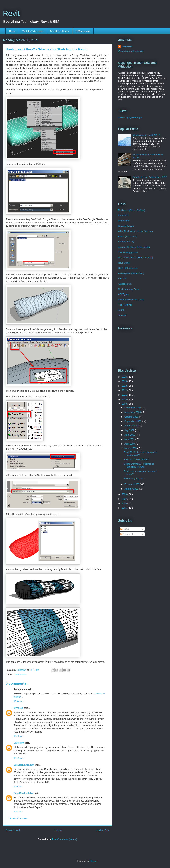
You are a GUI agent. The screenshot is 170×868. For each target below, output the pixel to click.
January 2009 (132, 489)
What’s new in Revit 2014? (146, 135)
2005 (125, 508)
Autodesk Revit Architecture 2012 (150, 177)
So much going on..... (135, 478)
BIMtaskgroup (83, 31)
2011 (125, 395)
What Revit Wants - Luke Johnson (135, 231)
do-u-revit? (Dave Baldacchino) (134, 247)
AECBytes (123, 294)
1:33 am (18, 786)
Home (12, 31)
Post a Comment (19, 818)
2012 (125, 390)
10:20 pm (18, 736)
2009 (125, 404)
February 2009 (132, 484)
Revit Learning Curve (129, 289)
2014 (125, 381)
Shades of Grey (126, 242)
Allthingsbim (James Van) (131, 273)
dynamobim (124, 221)
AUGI (121, 310)
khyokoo (19, 708)
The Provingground (128, 252)
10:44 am (18, 701)
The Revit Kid (125, 305)
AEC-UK (122, 278)
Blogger (94, 861)
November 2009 (133, 412)
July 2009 (130, 430)
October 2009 (132, 417)
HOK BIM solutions (128, 268)
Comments (127, 534)
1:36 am (18, 812)
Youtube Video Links (33, 31)
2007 (125, 499)
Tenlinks (122, 315)
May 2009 (130, 439)
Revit (11, 13)
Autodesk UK (125, 284)
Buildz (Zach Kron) (128, 237)
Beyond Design (126, 226)
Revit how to (20, 675)
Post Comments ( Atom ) (65, 839)
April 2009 (130, 444)
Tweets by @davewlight (130, 117)
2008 (125, 494)
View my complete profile (131, 51)
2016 (125, 377)
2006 (125, 503)
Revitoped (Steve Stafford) (132, 210)
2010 (125, 399)
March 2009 (131, 448)
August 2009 (131, 426)
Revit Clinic (124, 263)
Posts (124, 529)
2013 (125, 386)
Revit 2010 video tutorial (136, 459)
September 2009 (133, 421)
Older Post (103, 830)
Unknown (19, 743)
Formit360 (123, 215)
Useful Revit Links (59, 31)
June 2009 (130, 435)
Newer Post (13, 830)
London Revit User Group (131, 300)
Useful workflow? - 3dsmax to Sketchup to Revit (139, 465)
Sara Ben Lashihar (24, 765)
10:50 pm (18, 758)
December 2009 (133, 408)
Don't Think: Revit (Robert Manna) (136, 257)
